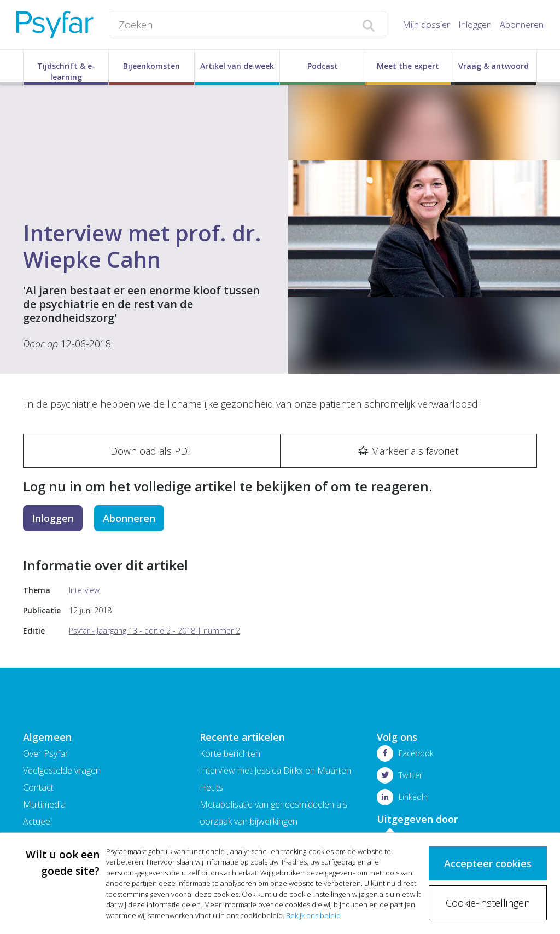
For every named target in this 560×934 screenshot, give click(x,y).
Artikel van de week (237, 66)
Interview (84, 590)
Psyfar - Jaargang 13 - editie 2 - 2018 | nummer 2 (154, 631)
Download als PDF (151, 451)
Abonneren (522, 25)
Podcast (323, 66)
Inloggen (475, 25)
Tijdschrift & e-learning (66, 71)
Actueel (37, 821)
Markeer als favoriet (408, 451)
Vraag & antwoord (494, 66)
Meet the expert (408, 66)
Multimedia (44, 804)
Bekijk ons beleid (313, 915)
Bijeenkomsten (151, 66)
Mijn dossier (426, 25)
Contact (38, 787)
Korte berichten (230, 753)
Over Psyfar (46, 753)
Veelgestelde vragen (62, 770)
